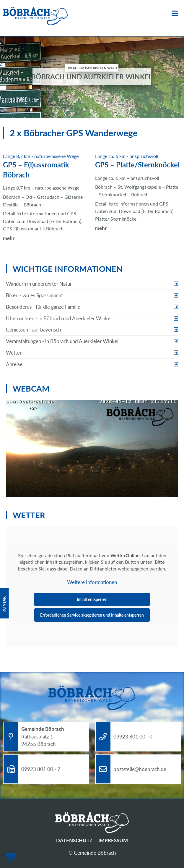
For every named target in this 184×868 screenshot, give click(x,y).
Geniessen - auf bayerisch (33, 330)
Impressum (113, 840)
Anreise (14, 364)
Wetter (14, 353)
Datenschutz (74, 840)
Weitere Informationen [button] (92, 582)
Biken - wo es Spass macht (34, 295)
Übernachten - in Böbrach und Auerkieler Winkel (59, 318)
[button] (11, 857)
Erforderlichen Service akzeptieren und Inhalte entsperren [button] (92, 615)
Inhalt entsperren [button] (92, 599)
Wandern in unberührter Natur (39, 284)
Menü (175, 13)
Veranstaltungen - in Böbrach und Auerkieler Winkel (62, 341)
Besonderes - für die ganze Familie (43, 307)
